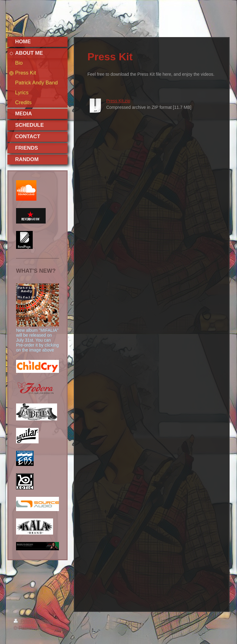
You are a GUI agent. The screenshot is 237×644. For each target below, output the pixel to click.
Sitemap (44, 621)
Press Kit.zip (118, 101)
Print (23, 621)
